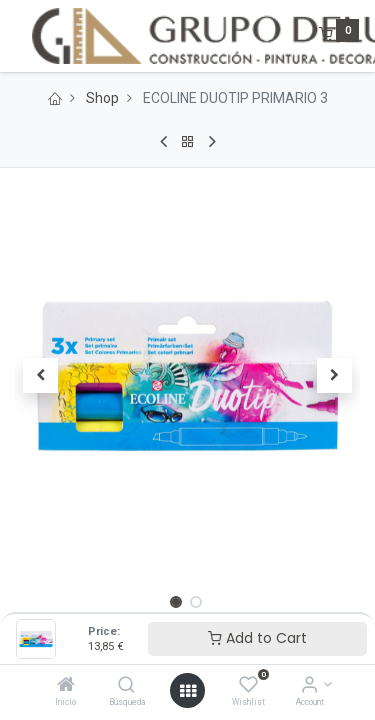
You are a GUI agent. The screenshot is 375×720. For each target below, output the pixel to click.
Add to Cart (257, 638)
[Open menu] (188, 691)
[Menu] (17, 36)
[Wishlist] (248, 686)
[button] (41, 376)
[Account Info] (309, 686)
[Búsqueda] (126, 686)
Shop (102, 98)
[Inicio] (66, 686)
